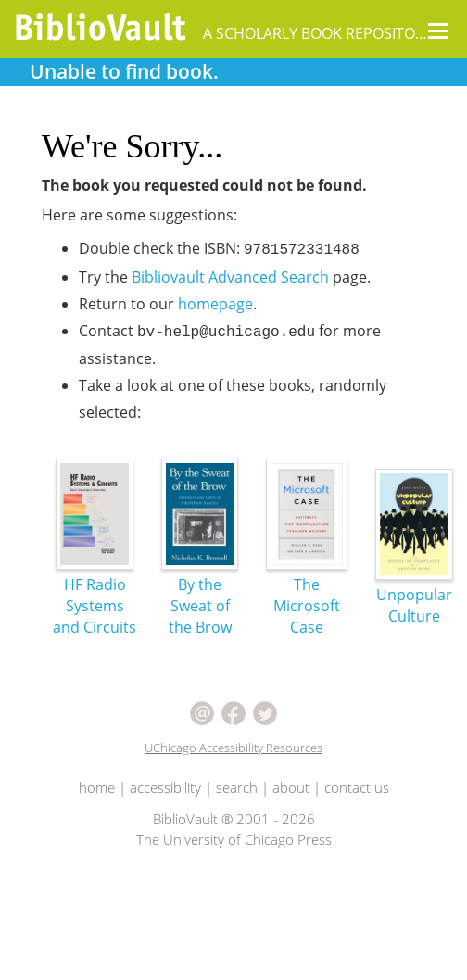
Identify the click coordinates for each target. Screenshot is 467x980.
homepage (215, 304)
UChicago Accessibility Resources (233, 748)
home (97, 787)
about (291, 787)
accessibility (165, 787)
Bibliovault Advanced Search (230, 277)
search (237, 787)
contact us (357, 787)
